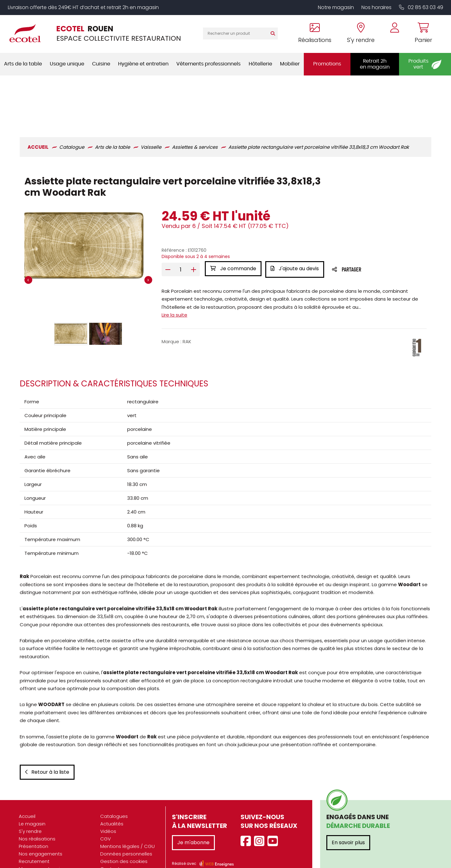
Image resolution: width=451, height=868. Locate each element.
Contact (110, 852)
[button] (70, 287)
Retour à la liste (46, 755)
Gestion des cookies (124, 844)
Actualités (112, 806)
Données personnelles (126, 837)
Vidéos (108, 814)
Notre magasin (336, 7)
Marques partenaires (43, 852)
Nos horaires (376, 7)
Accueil (27, 799)
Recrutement (34, 844)
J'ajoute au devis (296, 222)
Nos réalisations (37, 821)
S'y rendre (30, 814)
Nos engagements (41, 837)
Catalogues (114, 799)
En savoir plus (348, 825)
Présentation (34, 829)
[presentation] (27, 233)
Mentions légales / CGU (127, 829)
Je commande (233, 222)
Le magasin (32, 806)
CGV (106, 821)
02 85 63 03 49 (421, 7)
